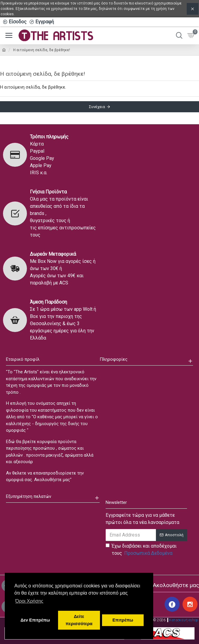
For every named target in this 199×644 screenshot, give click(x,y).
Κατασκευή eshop (184, 620)
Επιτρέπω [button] (123, 620)
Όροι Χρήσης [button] (29, 601)
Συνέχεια (97, 107)
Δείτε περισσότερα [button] (79, 620)
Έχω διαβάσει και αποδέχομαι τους (141, 550)
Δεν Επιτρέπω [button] (35, 620)
